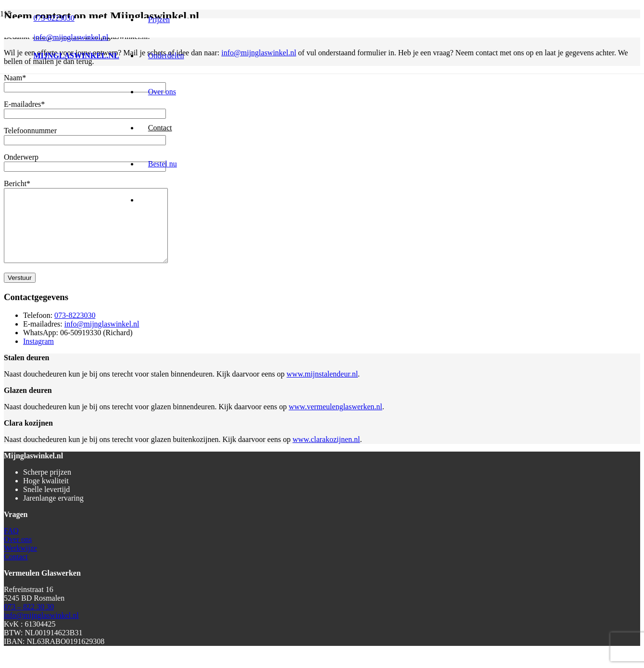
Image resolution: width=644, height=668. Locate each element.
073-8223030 (75, 330)
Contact (16, 571)
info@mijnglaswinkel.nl (102, 338)
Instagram (38, 356)
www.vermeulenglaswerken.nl (335, 421)
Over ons (18, 554)
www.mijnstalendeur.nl (322, 388)
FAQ (11, 545)
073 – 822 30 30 (29, 621)
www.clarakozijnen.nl (326, 454)
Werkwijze (20, 562)
